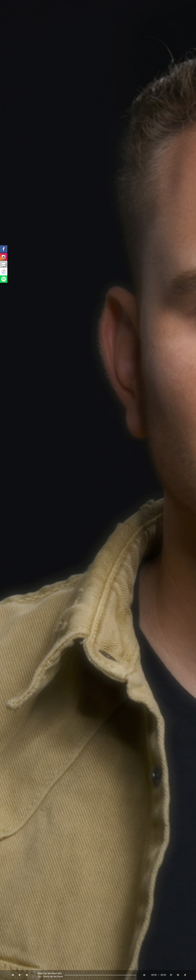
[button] (13, 975)
